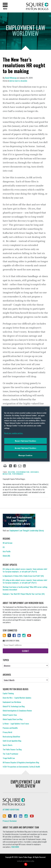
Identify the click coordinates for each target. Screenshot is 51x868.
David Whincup (11, 78)
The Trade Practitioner (11, 754)
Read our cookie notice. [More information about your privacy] (14, 433)
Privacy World (7, 732)
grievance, (35, 472)
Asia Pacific (7, 551)
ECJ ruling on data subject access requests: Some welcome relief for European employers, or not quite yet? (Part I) (25, 581)
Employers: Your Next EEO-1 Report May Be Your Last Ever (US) (24, 594)
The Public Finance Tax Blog (12, 749)
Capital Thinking (8, 693)
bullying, (12, 472)
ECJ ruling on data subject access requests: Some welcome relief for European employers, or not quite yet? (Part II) (25, 570)
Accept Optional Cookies (26, 448)
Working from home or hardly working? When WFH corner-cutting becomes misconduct (25, 588)
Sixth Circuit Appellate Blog (12, 741)
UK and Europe (8, 543)
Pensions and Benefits (10, 728)
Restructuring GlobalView (11, 737)
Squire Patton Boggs (37, 6)
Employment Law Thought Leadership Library (27, 530)
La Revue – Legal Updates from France (16, 724)
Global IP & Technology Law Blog (14, 706)
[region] (25, 434)
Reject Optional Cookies (26, 441)
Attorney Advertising (11, 810)
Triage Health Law (9, 758)
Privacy (5, 821)
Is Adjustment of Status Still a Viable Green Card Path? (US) (23, 576)
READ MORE (15, 847)
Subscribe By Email (11, 641)
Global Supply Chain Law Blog (13, 719)
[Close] (46, 409)
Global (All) (6, 556)
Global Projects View (10, 715)
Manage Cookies (26, 455)
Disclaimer (13, 821)
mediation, (7, 474)
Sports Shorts (8, 745)
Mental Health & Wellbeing (18, 81)
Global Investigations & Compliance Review (17, 711)
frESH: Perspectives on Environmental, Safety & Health (21, 767)
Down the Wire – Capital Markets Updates (17, 698)
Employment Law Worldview (12, 702)
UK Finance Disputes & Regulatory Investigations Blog (21, 762)
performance (18, 474)
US (4, 547)
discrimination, (23, 472)
